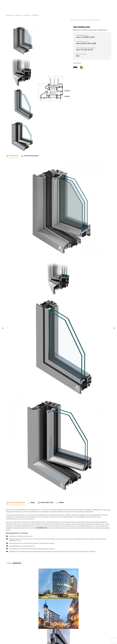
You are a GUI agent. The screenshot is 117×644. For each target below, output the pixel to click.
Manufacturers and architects (84, 20)
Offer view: (73, 20)
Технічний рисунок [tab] (30, 156)
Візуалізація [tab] (12, 156)
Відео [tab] (31, 503)
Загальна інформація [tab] (16, 503)
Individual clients (96, 20)
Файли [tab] (60, 503)
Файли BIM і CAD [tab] (46, 503)
